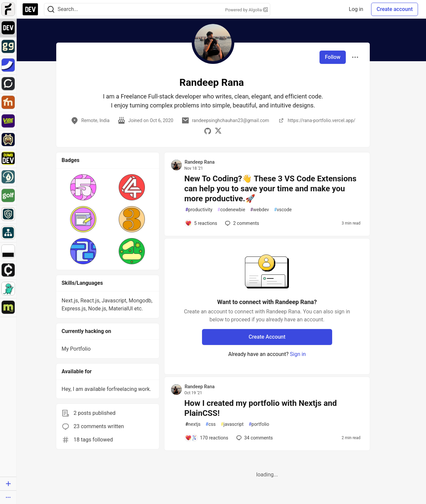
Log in (356, 9)
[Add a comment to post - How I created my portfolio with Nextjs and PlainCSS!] (207, 438)
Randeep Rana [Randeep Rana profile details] (200, 162)
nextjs (193, 424)
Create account (395, 9)
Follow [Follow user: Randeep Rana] (333, 57)
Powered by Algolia (246, 10)
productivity (199, 210)
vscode (283, 210)
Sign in (298, 354)
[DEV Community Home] (30, 9)
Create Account (267, 337)
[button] (83, 187)
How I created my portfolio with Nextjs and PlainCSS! (261, 408)
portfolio (259, 424)
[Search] (51, 9)
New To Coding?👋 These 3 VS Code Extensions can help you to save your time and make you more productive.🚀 (270, 189)
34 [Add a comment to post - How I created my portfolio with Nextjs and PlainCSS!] (254, 438)
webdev (260, 210)
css (211, 424)
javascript (232, 424)
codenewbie (231, 210)
